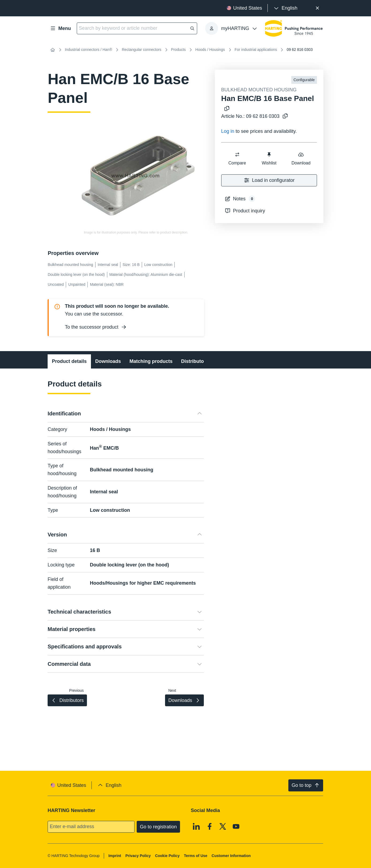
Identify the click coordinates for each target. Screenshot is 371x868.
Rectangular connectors (141, 50)
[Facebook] (210, 826)
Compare (237, 158)
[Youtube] (236, 826)
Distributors (195, 361)
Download (301, 158)
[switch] (237, 155)
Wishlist (269, 158)
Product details (69, 361)
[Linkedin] (197, 826)
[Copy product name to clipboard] (226, 109)
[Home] (52, 50)
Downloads (108, 361)
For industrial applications (256, 50)
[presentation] (285, 8)
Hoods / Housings (210, 50)
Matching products (151, 361)
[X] (223, 826)
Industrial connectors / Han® (88, 50)
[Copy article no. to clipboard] (284, 116)
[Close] (317, 8)
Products (178, 50)
